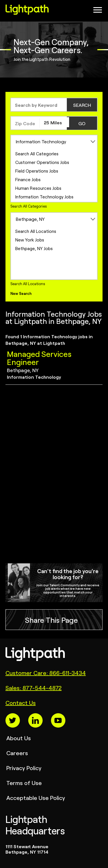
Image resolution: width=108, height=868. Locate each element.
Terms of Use (24, 783)
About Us (19, 738)
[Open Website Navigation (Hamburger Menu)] (96, 11)
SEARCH (82, 105)
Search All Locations (36, 231)
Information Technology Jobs (44, 197)
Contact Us (21, 702)
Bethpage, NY (30, 219)
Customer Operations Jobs (42, 162)
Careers (17, 753)
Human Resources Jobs (38, 188)
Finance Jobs (28, 179)
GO (82, 123)
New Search (21, 293)
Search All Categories (37, 153)
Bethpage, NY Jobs (34, 248)
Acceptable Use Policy (36, 798)
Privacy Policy (24, 768)
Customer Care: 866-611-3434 (46, 673)
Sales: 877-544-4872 (34, 688)
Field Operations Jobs (37, 171)
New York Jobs (30, 240)
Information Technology (41, 141)
